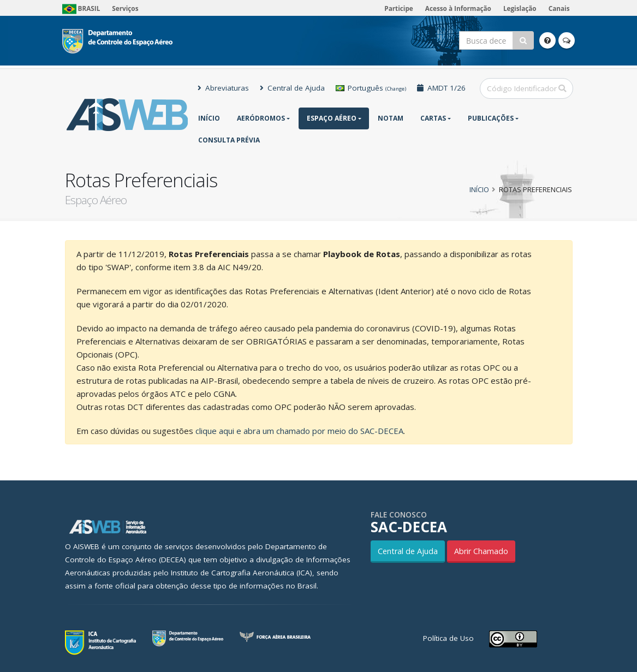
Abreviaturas (223, 88)
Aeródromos (261, 118)
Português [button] (371, 88)
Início (209, 118)
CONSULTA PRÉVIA (229, 140)
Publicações (491, 118)
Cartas (433, 118)
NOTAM (391, 118)
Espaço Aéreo (332, 118)
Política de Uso (448, 638)
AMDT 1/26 (441, 88)
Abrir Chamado (481, 551)
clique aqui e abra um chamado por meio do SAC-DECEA (299, 431)
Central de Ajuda (292, 88)
